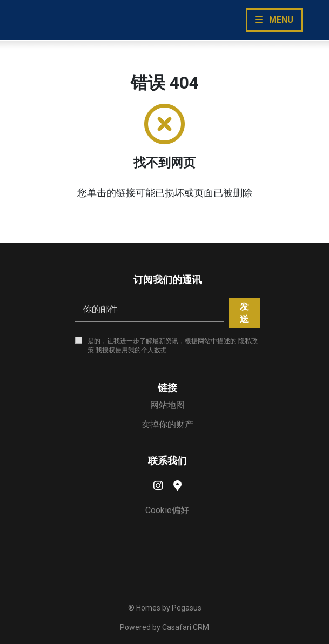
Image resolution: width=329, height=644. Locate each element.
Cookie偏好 (167, 510)
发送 (244, 313)
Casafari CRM (186, 627)
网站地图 (167, 405)
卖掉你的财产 (167, 424)
